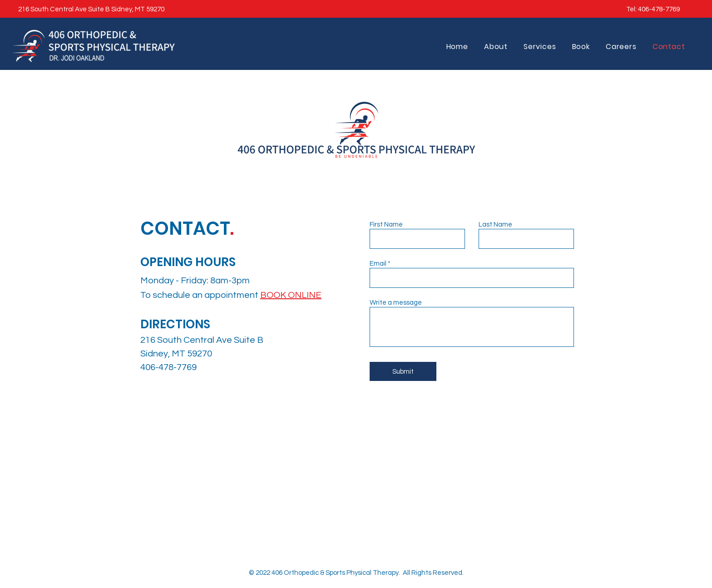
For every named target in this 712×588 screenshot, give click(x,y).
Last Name (495, 225)
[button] (581, 47)
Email (378, 264)
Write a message (396, 303)
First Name (386, 225)
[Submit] (403, 371)
